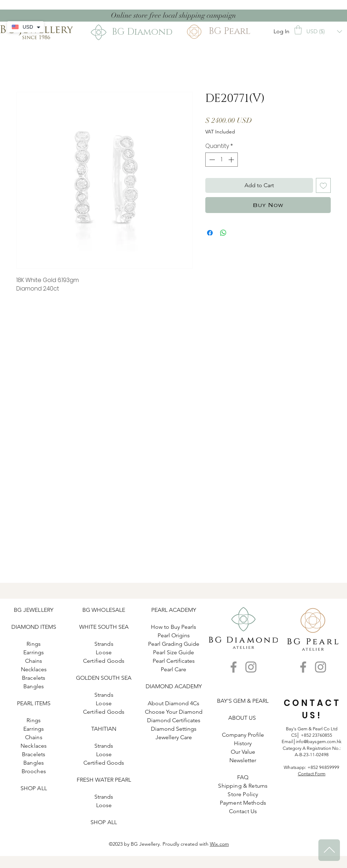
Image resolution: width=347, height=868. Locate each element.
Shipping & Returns (243, 786)
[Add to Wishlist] (323, 185)
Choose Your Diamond (174, 712)
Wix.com (219, 844)
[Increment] (232, 160)
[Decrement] (211, 160)
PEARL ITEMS (34, 703)
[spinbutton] (222, 160)
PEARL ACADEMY (174, 610)
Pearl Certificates (174, 661)
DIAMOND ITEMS (34, 627)
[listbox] (324, 31)
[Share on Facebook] (210, 233)
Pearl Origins (174, 635)
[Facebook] (234, 667)
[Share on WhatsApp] (223, 233)
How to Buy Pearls (173, 627)
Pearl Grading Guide (174, 644)
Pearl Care (173, 669)
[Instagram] (251, 667)
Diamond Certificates (174, 720)
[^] (329, 850)
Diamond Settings (174, 729)
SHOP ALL (34, 788)
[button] (298, 30)
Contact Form (312, 774)
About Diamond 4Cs (173, 703)
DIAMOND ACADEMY (174, 686)
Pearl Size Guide (173, 652)
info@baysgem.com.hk (319, 741)
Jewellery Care (174, 737)
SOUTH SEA (113, 627)
